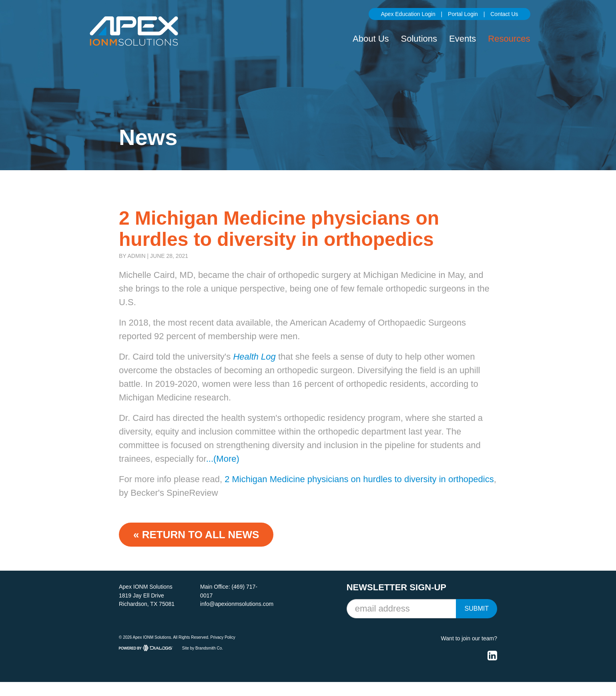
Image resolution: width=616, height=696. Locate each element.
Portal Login (463, 14)
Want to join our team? (469, 638)
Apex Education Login (408, 14)
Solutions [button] (419, 39)
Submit (476, 608)
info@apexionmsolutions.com (237, 604)
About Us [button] (371, 39)
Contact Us (504, 14)
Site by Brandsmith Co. (203, 648)
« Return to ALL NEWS (196, 535)
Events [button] (463, 39)
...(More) (223, 459)
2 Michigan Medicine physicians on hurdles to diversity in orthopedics (359, 479)
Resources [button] (509, 39)
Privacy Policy (223, 637)
